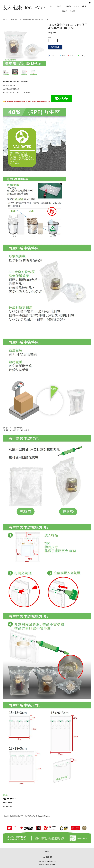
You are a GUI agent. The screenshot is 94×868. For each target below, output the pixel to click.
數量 (50, 37)
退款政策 (53, 864)
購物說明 (64, 11)
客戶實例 (76, 6)
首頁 (51, 6)
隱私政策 (47, 864)
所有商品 (59, 6)
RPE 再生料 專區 (13, 20)
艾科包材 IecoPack (24, 7)
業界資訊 (68, 6)
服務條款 (41, 864)
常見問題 (73, 11)
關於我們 (85, 6)
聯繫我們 (47, 852)
